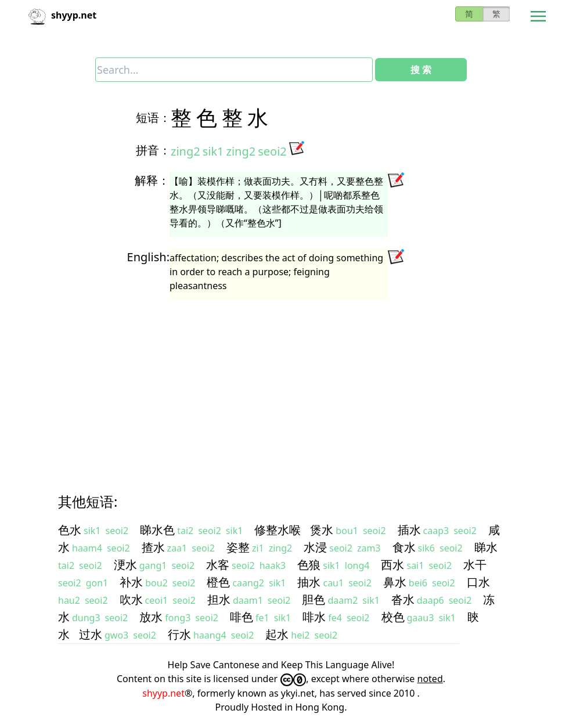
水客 (218, 565)
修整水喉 (278, 530)
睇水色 (157, 530)
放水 (151, 617)
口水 (478, 582)
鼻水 (395, 582)
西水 (392, 565)
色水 (70, 530)
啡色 (242, 617)
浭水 (125, 565)
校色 (393, 617)
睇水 (486, 547)
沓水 (403, 599)
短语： (153, 118)
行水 (179, 634)
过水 (91, 634)
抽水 (309, 582)
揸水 (153, 547)
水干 (475, 565)
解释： (152, 180)
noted (430, 679)
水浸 (315, 547)
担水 (219, 599)
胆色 (314, 599)
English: (148, 257)
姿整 (238, 547)
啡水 (314, 617)
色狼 (309, 565)
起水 (277, 634)
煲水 (322, 530)
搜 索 (421, 70)
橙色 (218, 582)
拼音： (153, 150)
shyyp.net (163, 693)
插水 (409, 530)
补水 (131, 582)
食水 (404, 547)
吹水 (131, 599)
